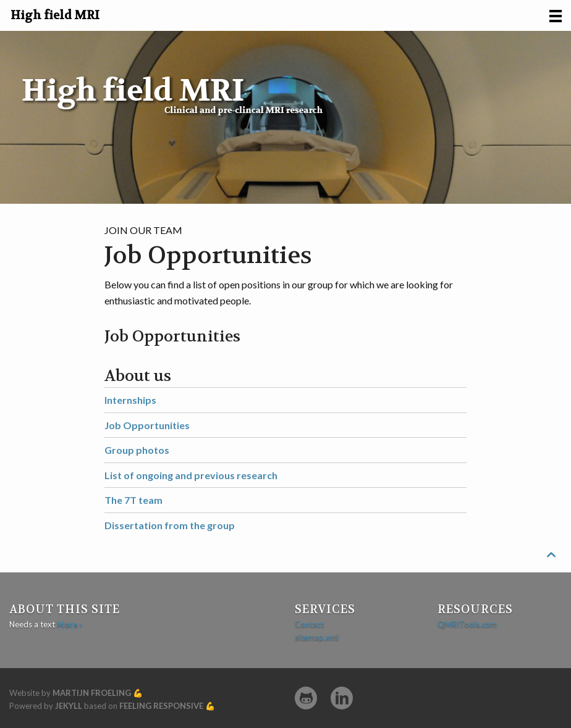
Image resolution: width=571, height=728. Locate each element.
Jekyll (69, 706)
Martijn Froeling (92, 693)
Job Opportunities (147, 425)
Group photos (137, 450)
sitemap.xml (317, 637)
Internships (130, 400)
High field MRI (55, 15)
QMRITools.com (467, 624)
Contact (309, 624)
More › (70, 624)
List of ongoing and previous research (191, 475)
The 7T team (133, 500)
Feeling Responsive (161, 706)
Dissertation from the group (170, 525)
